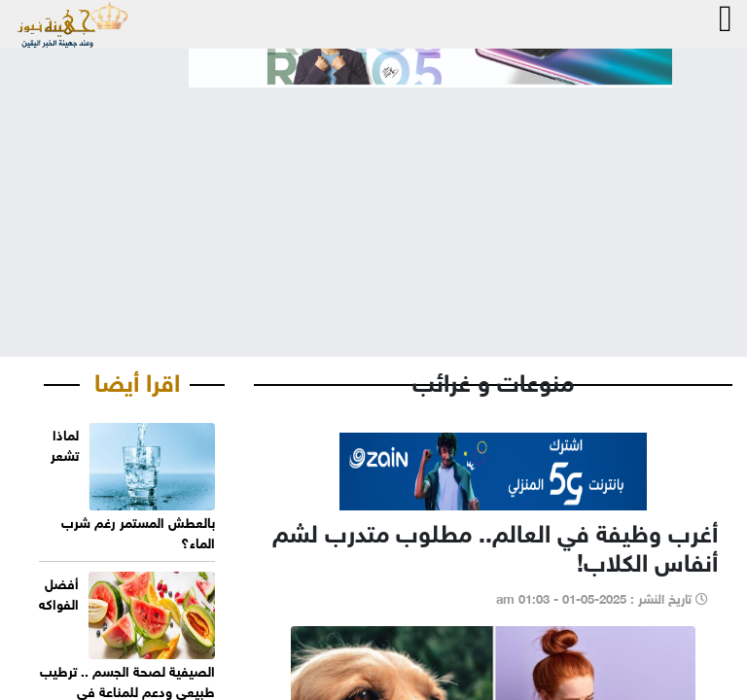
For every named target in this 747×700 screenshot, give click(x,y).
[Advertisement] (373, 206)
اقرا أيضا (137, 379)
